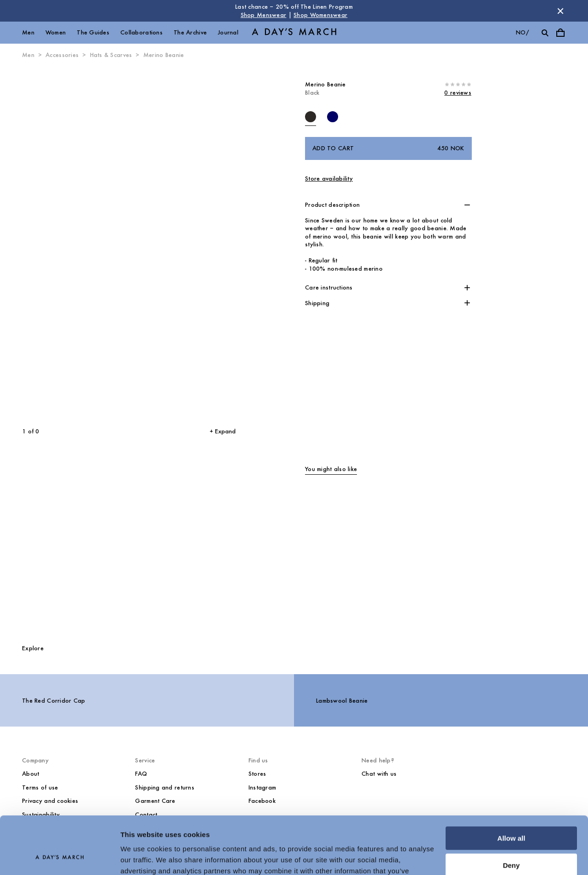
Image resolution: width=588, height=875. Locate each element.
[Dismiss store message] (560, 11)
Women (56, 32)
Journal (228, 32)
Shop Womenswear (320, 15)
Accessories (62, 55)
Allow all (512, 788)
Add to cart (388, 148)
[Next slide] (177, 244)
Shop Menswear (264, 15)
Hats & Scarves (111, 55)
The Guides (93, 32)
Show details (142, 857)
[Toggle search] (545, 33)
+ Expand (223, 431)
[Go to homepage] (294, 33)
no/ (522, 32)
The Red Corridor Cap (54, 701)
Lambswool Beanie (342, 701)
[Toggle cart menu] (560, 33)
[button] (388, 205)
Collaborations (141, 32)
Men (28, 32)
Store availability (329, 179)
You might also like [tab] (331, 469)
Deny (512, 815)
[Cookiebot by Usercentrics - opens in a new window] (59, 857)
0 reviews (458, 93)
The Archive (190, 32)
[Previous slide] (59, 244)
